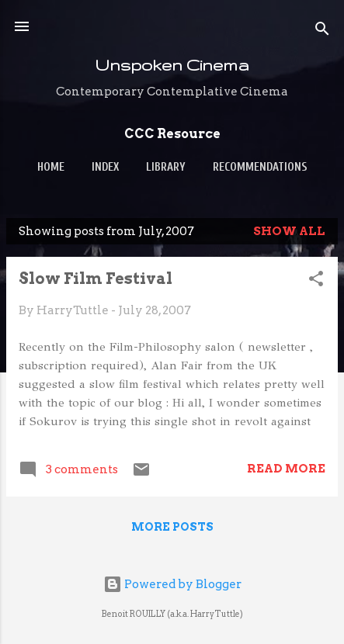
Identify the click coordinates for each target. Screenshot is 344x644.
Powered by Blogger (172, 584)
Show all (289, 231)
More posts (172, 527)
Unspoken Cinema (172, 65)
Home (51, 167)
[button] (316, 281)
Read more (286, 469)
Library (166, 167)
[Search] (322, 31)
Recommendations (260, 167)
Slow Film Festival (96, 279)
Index (105, 167)
